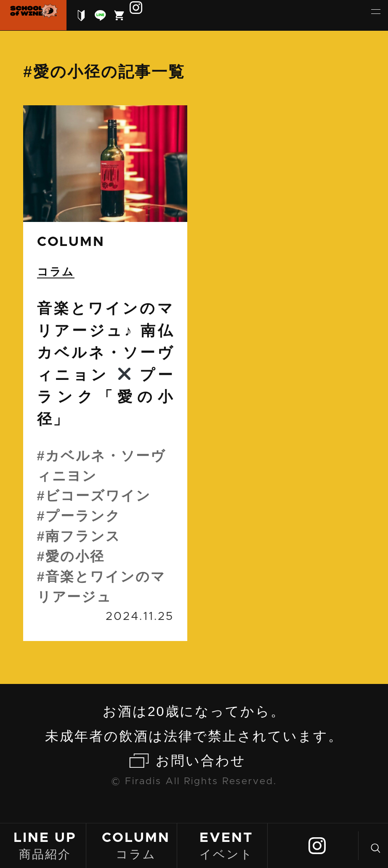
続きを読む (105, 373)
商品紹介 (45, 845)
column (71, 242)
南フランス (83, 536)
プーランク (83, 516)
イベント (226, 845)
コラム (136, 845)
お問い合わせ (201, 761)
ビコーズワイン (98, 496)
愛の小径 (75, 556)
